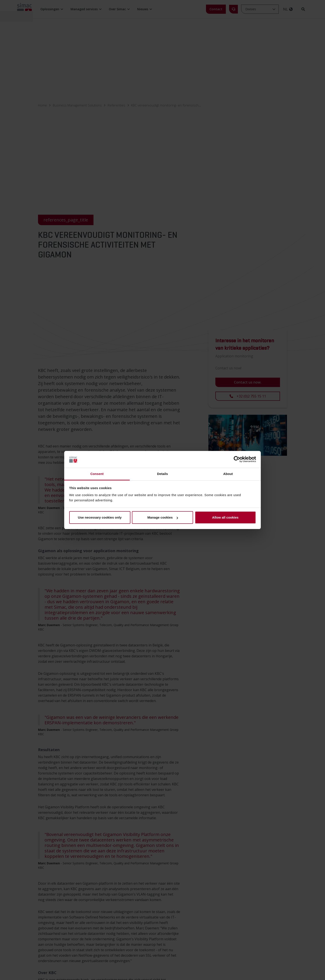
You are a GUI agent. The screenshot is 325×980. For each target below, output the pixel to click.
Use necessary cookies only (100, 517)
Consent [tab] (97, 474)
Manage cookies (163, 517)
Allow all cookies (225, 517)
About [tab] (228, 474)
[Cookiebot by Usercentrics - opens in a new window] (237, 459)
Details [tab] (162, 474)
